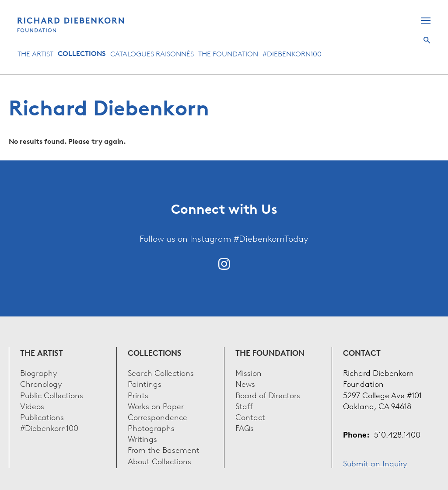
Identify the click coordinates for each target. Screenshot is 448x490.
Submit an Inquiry (375, 463)
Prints (138, 394)
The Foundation (228, 53)
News (245, 383)
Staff (244, 405)
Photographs (151, 427)
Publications (42, 416)
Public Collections (52, 394)
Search (427, 40)
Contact (250, 416)
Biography (38, 372)
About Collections (159, 460)
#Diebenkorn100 (292, 53)
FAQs (245, 427)
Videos (32, 405)
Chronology (41, 383)
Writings (142, 438)
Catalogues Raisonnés (152, 53)
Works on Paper (156, 405)
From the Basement (164, 449)
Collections (82, 53)
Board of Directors (268, 394)
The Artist (35, 53)
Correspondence (157, 416)
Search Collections (161, 372)
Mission (248, 372)
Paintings (145, 383)
